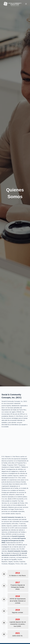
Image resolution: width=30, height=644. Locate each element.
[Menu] (26, 4)
